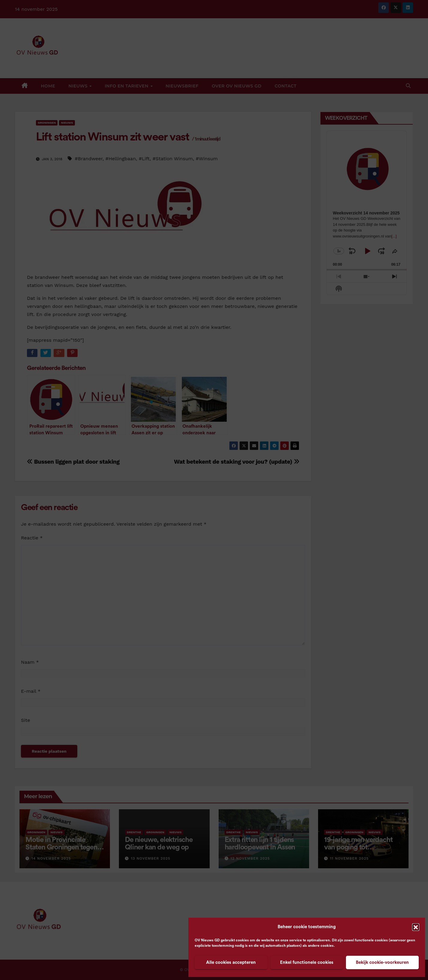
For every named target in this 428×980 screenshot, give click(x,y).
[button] (416, 927)
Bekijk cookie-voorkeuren (382, 962)
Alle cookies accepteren (231, 962)
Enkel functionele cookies (307, 962)
